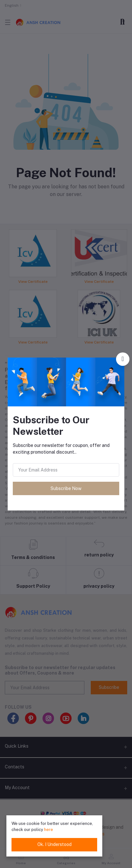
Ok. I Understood (54, 844)
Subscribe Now (66, 488)
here (49, 830)
